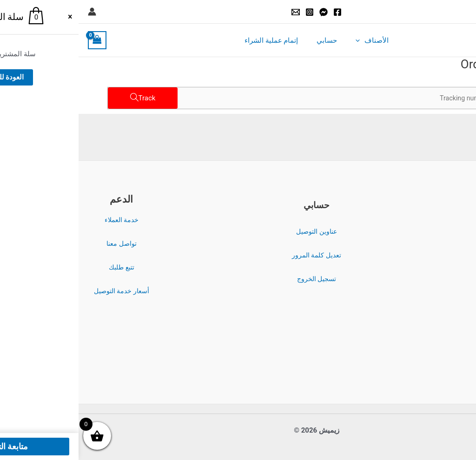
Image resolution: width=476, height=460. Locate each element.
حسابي (248, 40)
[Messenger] (245, 12)
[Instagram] (231, 12)
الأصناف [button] (289, 40)
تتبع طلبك (43, 267)
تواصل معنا (43, 243)
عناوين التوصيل (238, 231)
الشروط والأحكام (433, 220)
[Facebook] (259, 12)
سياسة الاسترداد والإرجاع (433, 268)
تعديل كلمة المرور (238, 255)
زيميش (424, 40)
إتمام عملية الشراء (197, 40)
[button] (463, 12)
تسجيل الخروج (238, 279)
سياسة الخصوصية (433, 244)
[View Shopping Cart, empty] (19, 40)
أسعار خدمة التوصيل (43, 291)
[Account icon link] (13, 12)
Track (69, 98)
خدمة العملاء (43, 220)
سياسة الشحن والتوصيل (433, 291)
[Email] (217, 12)
